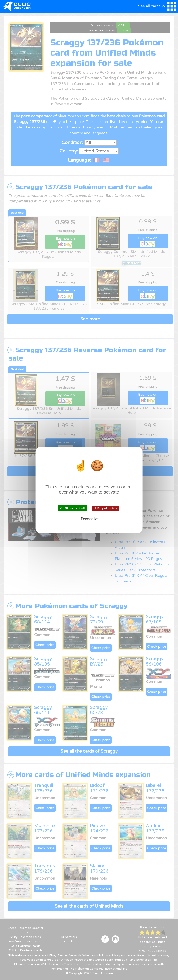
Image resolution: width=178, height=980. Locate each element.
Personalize (90, 519)
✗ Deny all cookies (105, 508)
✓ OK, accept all (72, 508)
